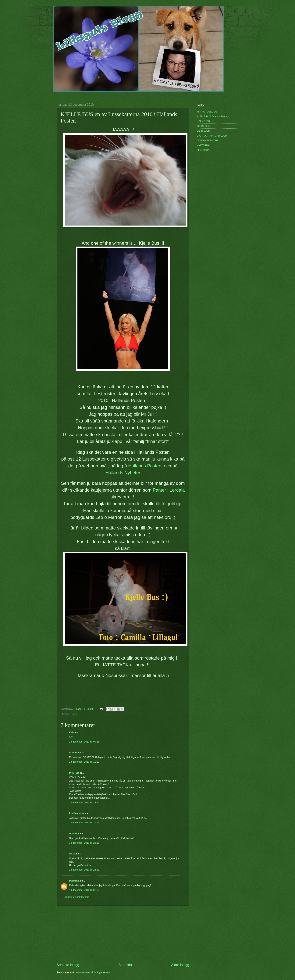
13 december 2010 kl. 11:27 (84, 762)
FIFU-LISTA (203, 150)
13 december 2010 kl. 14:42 (84, 802)
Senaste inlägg (68, 965)
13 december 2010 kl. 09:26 (84, 742)
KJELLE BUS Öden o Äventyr (213, 116)
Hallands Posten (145, 466)
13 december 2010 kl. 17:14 (84, 823)
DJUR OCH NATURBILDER (212, 136)
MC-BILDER (203, 126)
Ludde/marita (77, 813)
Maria (72, 854)
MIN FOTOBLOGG (207, 112)
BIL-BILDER (203, 131)
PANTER (74, 773)
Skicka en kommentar (77, 897)
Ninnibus (74, 834)
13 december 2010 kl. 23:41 (84, 870)
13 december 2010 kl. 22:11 (84, 843)
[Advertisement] (123, 934)
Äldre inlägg (180, 965)
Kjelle (74, 714)
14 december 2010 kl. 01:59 (84, 890)
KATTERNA (203, 145)
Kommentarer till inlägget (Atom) (93, 972)
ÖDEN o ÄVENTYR (207, 140)
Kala (72, 732)
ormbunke (75, 752)
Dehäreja (74, 881)
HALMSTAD (203, 121)
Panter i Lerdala (169, 490)
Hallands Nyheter (123, 473)
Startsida (125, 965)
